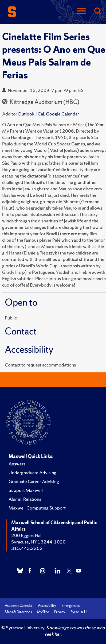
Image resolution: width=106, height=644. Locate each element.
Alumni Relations (25, 499)
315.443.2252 (27, 548)
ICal (40, 114)
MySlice (43, 612)
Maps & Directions (18, 612)
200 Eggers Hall (27, 535)
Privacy (60, 612)
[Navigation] (81, 11)
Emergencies (70, 606)
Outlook (26, 114)
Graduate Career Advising (34, 481)
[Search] (97, 11)
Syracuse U (78, 612)
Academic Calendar (19, 606)
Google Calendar (62, 114)
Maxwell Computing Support (37, 508)
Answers (17, 464)
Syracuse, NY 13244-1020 (38, 542)
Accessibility (47, 606)
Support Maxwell (26, 490)
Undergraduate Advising (32, 473)
